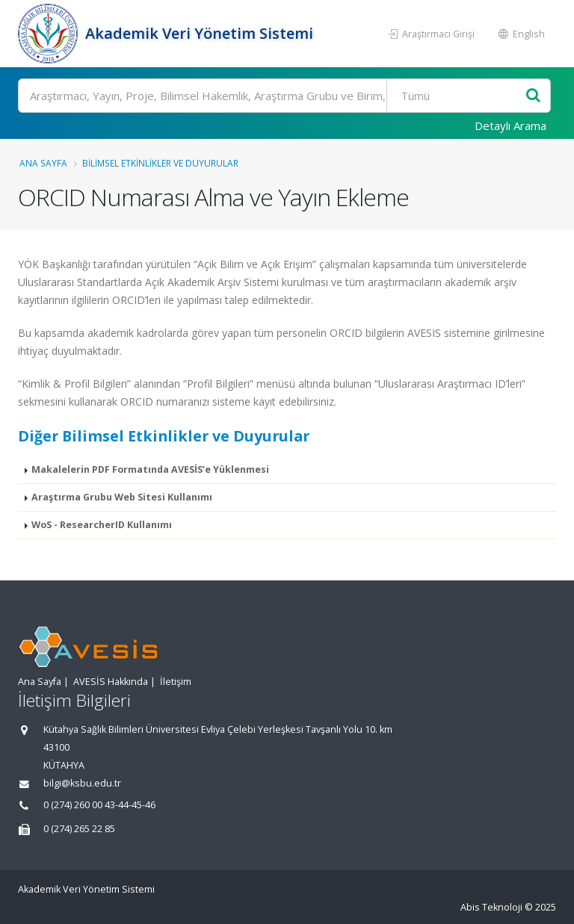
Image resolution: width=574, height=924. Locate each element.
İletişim (176, 682)
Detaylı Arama (510, 125)
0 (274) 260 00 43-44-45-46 (99, 805)
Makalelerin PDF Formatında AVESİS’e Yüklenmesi (150, 469)
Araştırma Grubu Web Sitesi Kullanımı (122, 497)
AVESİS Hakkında (111, 682)
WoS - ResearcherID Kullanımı (102, 525)
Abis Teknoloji (491, 907)
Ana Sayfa (43, 163)
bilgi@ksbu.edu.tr (82, 783)
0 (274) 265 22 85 (79, 829)
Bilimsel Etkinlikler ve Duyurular (160, 163)
